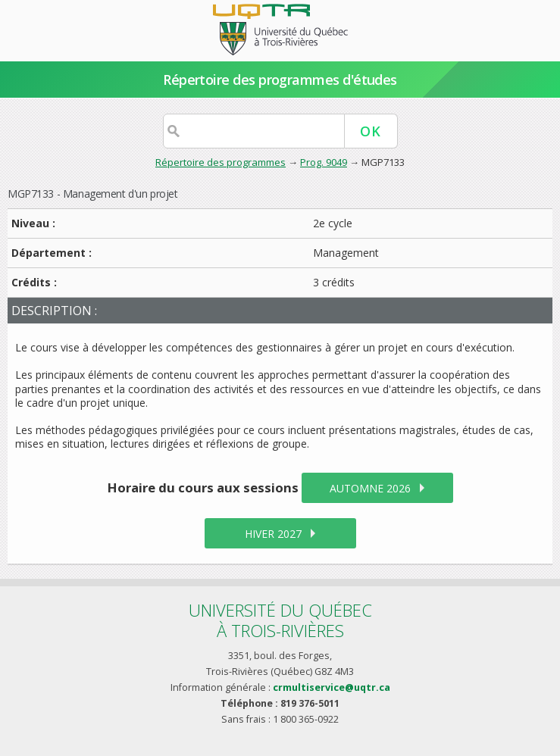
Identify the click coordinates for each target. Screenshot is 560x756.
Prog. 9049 (324, 162)
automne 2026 (370, 488)
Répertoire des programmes (221, 162)
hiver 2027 (273, 534)
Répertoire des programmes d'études (280, 80)
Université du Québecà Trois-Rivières (280, 620)
